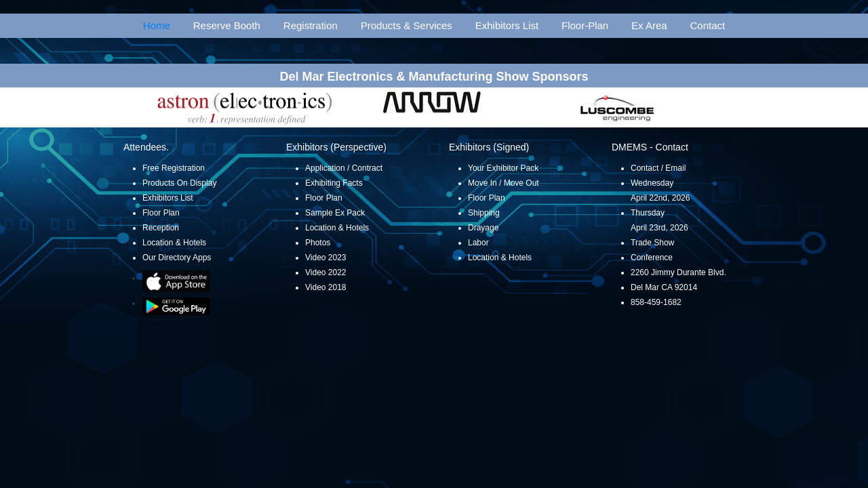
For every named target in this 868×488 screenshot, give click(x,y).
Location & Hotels (174, 243)
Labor (478, 243)
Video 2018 (326, 287)
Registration (311, 25)
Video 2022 (326, 272)
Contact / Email (658, 168)
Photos (318, 243)
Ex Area (649, 25)
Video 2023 (326, 258)
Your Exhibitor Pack (503, 168)
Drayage (483, 228)
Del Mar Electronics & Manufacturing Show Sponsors (434, 77)
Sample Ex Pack (335, 213)
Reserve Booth (227, 25)
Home (157, 25)
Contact (708, 25)
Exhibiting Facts (334, 183)
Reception (161, 228)
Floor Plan (161, 213)
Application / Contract (344, 168)
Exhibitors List (507, 25)
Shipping (484, 213)
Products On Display (179, 183)
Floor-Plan (585, 25)
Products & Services (407, 25)
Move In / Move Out (504, 183)
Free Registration (174, 168)
